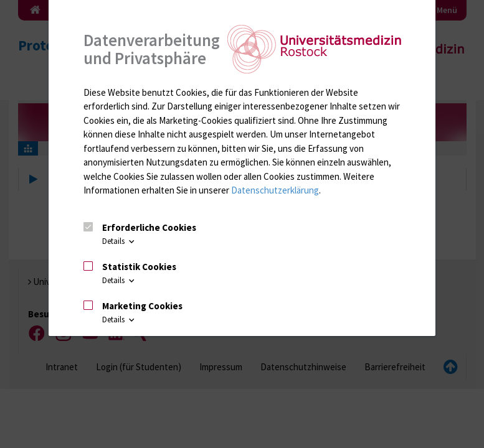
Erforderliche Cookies (149, 227)
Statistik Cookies (139, 267)
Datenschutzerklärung (275, 190)
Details (119, 242)
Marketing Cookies (142, 306)
